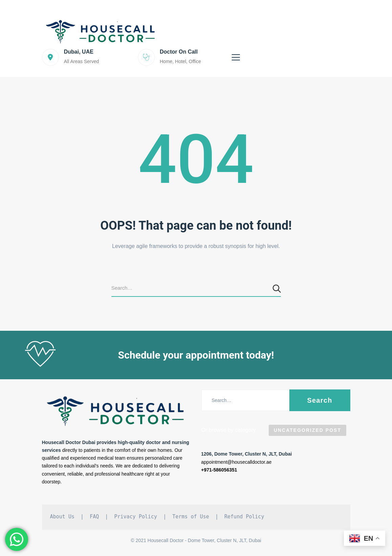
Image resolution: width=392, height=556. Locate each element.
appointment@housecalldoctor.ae (236, 462)
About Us (62, 517)
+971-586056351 (219, 470)
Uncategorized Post (307, 430)
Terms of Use (191, 517)
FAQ (94, 517)
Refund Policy (244, 517)
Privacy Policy (136, 517)
